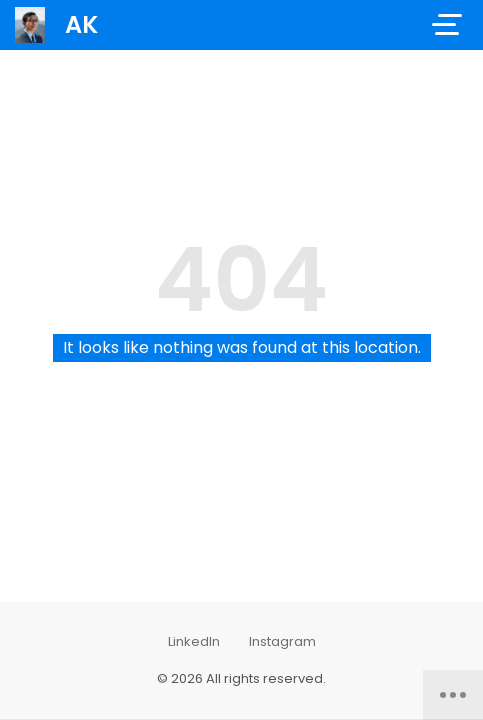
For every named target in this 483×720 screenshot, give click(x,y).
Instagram (282, 641)
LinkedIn (194, 641)
